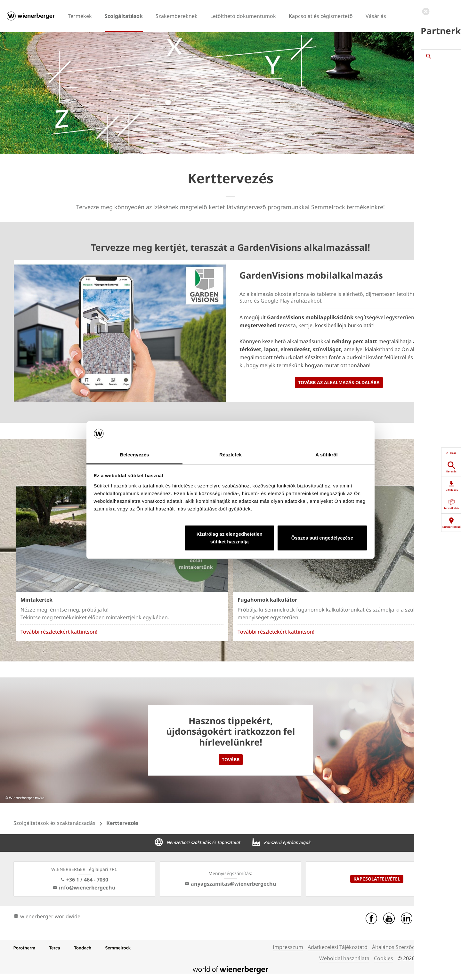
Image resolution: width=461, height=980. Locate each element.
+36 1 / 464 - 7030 (84, 880)
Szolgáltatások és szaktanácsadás (54, 823)
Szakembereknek (177, 16)
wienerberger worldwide (47, 916)
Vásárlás (376, 16)
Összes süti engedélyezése (322, 538)
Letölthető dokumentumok (243, 16)
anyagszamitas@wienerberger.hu (230, 884)
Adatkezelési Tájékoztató (338, 947)
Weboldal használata (344, 958)
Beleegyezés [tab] (134, 455)
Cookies (384, 958)
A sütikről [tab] (327, 455)
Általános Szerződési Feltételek (409, 947)
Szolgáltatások (124, 16)
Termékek (80, 16)
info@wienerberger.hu (84, 888)
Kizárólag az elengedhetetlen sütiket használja (230, 538)
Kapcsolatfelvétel (377, 879)
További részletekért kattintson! (59, 632)
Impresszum (288, 947)
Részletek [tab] (230, 455)
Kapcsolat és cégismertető (321, 16)
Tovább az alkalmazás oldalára (339, 382)
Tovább (231, 759)
